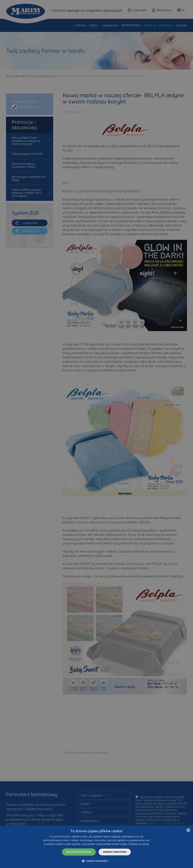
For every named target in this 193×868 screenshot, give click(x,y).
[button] (96, 861)
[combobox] (188, 830)
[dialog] (96, 847)
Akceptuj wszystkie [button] (79, 852)
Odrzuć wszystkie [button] (115, 852)
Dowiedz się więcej (139, 844)
